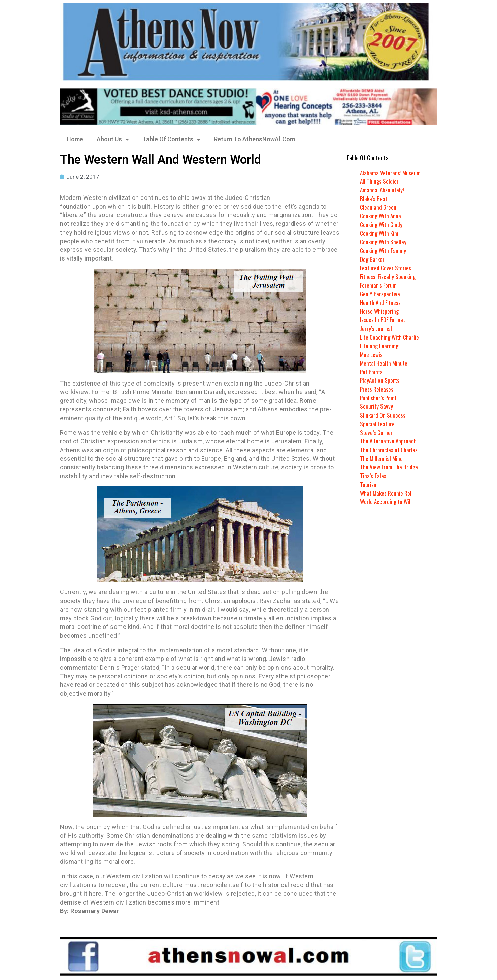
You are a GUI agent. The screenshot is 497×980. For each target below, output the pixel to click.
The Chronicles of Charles (389, 450)
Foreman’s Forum (379, 285)
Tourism (369, 484)
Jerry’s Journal (376, 328)
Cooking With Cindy (382, 224)
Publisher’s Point (379, 398)
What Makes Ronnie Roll (387, 493)
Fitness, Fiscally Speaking (389, 276)
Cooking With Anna (382, 216)
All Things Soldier (380, 181)
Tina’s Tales (373, 476)
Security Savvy (377, 406)
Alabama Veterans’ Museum (391, 173)
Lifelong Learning (380, 346)
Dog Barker (373, 259)
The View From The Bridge (389, 467)
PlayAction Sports (380, 380)
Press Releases (377, 389)
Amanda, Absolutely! (383, 190)
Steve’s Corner (377, 432)
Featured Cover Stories (386, 268)
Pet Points (372, 372)
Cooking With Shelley (384, 242)
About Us (113, 139)
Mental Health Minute (385, 363)
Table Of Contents (171, 139)
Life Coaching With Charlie (391, 337)
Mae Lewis (372, 354)
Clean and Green (378, 207)
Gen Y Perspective (380, 294)
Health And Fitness (381, 302)
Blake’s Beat (374, 198)
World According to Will (387, 501)
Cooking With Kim (380, 233)
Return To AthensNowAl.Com (254, 139)
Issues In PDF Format (383, 319)
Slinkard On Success (383, 415)
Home (75, 139)
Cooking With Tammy (384, 250)
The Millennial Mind (382, 458)
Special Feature (378, 424)
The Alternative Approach (389, 441)
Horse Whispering (380, 311)
